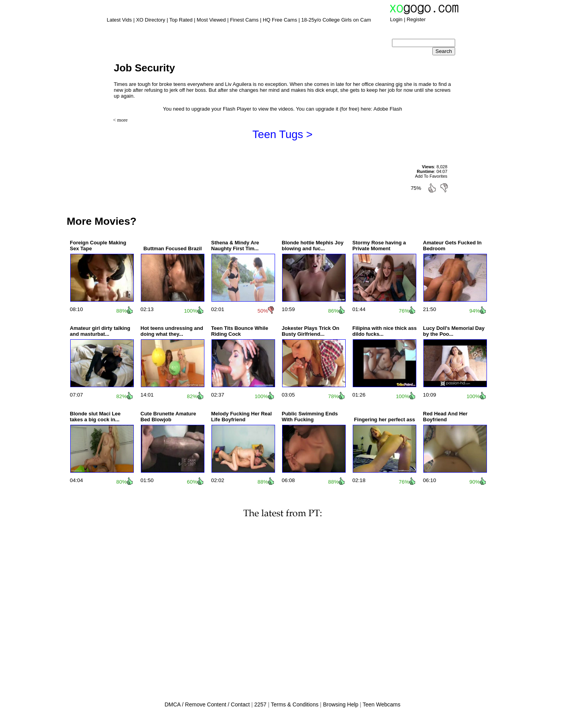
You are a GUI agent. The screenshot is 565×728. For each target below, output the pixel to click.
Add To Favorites (431, 176)
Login (396, 19)
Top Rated (181, 20)
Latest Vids (119, 20)
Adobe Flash (388, 109)
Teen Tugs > (282, 134)
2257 (260, 704)
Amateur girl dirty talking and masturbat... (100, 331)
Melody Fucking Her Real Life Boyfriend (241, 417)
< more (120, 120)
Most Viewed (211, 20)
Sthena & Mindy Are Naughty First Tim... (235, 246)
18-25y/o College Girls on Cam (336, 20)
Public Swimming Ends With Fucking (310, 417)
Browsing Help (341, 704)
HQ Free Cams (280, 20)
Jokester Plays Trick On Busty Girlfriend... (311, 331)
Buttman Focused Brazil (173, 248)
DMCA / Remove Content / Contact (207, 704)
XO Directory (151, 20)
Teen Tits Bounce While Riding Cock (240, 331)
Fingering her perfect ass (384, 420)
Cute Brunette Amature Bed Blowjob (168, 417)
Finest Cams (244, 20)
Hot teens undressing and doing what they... (172, 331)
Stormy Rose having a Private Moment (379, 246)
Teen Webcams (381, 704)
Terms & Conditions (294, 704)
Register (416, 19)
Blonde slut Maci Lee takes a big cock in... (95, 417)
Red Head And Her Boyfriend (445, 417)
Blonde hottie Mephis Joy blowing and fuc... (313, 246)
